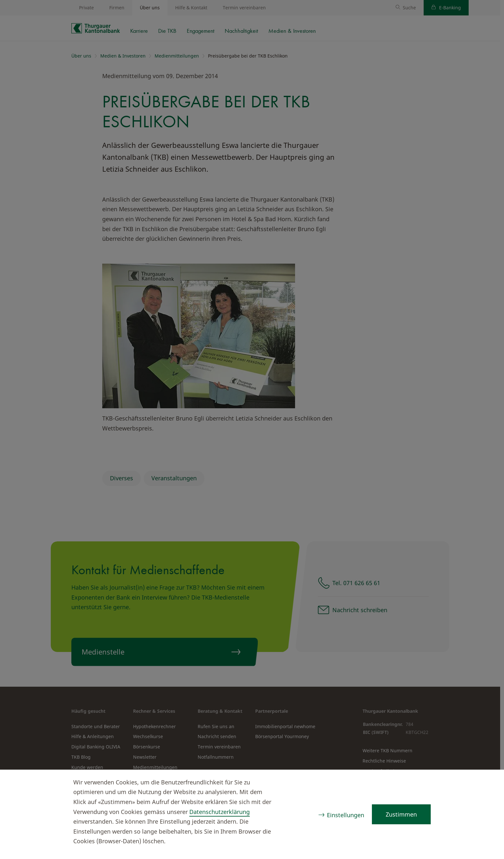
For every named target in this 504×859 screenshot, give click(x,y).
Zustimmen (401, 814)
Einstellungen (346, 815)
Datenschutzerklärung (220, 812)
